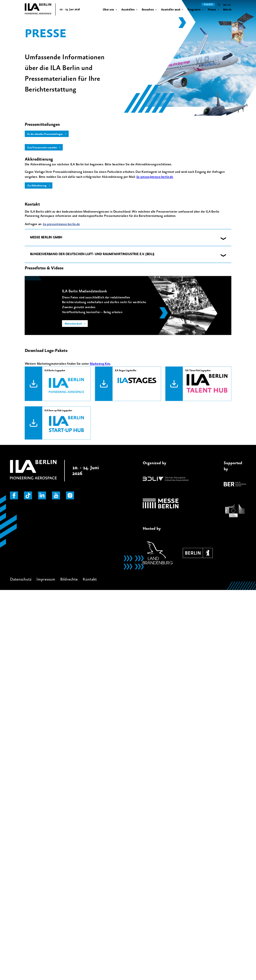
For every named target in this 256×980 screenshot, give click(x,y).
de (225, 5)
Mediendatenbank (74, 324)
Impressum (46, 580)
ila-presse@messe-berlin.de (61, 225)
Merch (227, 10)
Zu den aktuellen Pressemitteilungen (46, 134)
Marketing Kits (100, 364)
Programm (194, 10)
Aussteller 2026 (171, 10)
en (229, 5)
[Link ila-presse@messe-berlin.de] (155, 177)
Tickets (208, 5)
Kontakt (90, 580)
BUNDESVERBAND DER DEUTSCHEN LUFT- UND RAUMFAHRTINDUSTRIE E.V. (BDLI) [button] (92, 255)
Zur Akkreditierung (37, 186)
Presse (212, 10)
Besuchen (148, 10)
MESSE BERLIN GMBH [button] (46, 238)
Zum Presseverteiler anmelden (43, 148)
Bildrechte (69, 580)
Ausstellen (128, 10)
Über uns (108, 10)
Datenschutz (21, 580)
